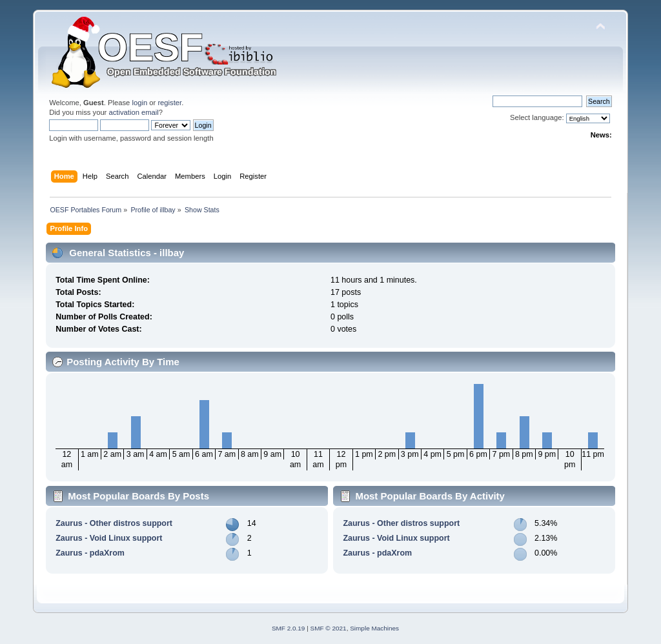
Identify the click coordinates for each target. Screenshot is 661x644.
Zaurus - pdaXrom (90, 553)
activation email (133, 112)
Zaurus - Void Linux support (109, 538)
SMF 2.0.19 (289, 628)
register (169, 103)
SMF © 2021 (329, 628)
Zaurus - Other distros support (114, 523)
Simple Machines (374, 628)
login (139, 103)
